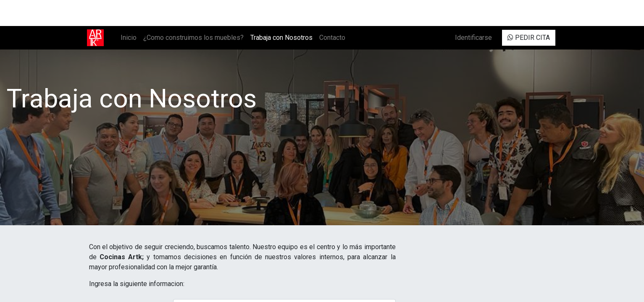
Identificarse (472, 38)
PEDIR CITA (527, 38)
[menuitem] (131, 38)
